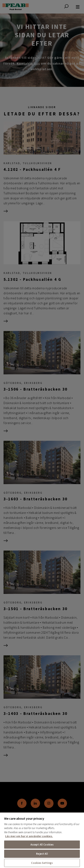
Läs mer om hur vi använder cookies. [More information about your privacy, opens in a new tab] (29, 836)
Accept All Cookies (42, 845)
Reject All (42, 854)
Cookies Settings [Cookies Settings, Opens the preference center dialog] (42, 863)
